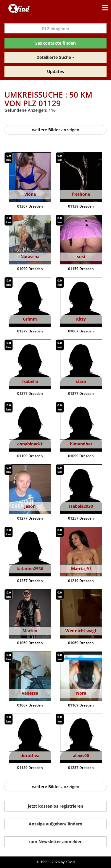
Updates (55, 71)
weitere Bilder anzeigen (56, 130)
